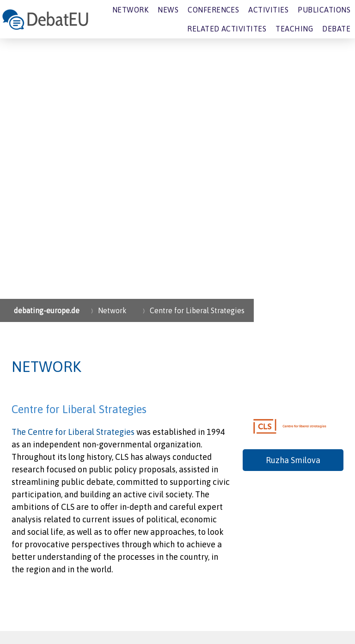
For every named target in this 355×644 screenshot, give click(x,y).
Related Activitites (227, 29)
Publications (324, 10)
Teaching (294, 29)
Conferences (213, 10)
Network (130, 10)
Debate (336, 29)
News (168, 10)
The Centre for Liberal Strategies (73, 432)
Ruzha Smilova (293, 460)
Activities (268, 10)
